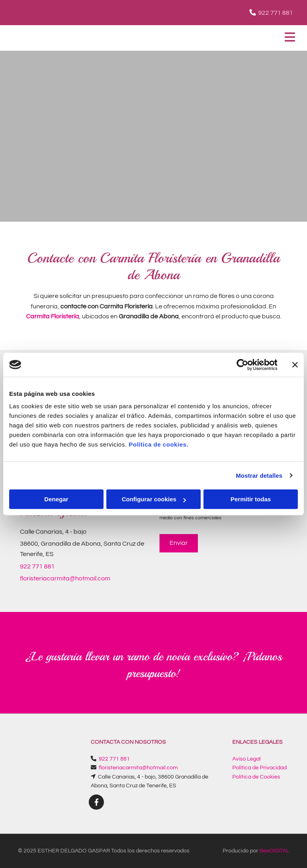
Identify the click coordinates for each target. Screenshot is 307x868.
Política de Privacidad (259, 768)
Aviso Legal (246, 759)
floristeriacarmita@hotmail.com (65, 578)
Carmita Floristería (53, 316)
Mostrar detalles (259, 476)
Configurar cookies (154, 499)
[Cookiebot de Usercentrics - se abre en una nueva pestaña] (242, 365)
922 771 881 (276, 13)
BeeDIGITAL (274, 851)
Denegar (56, 499)
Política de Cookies (256, 777)
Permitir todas (251, 499)
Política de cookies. (158, 444)
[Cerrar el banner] (295, 365)
